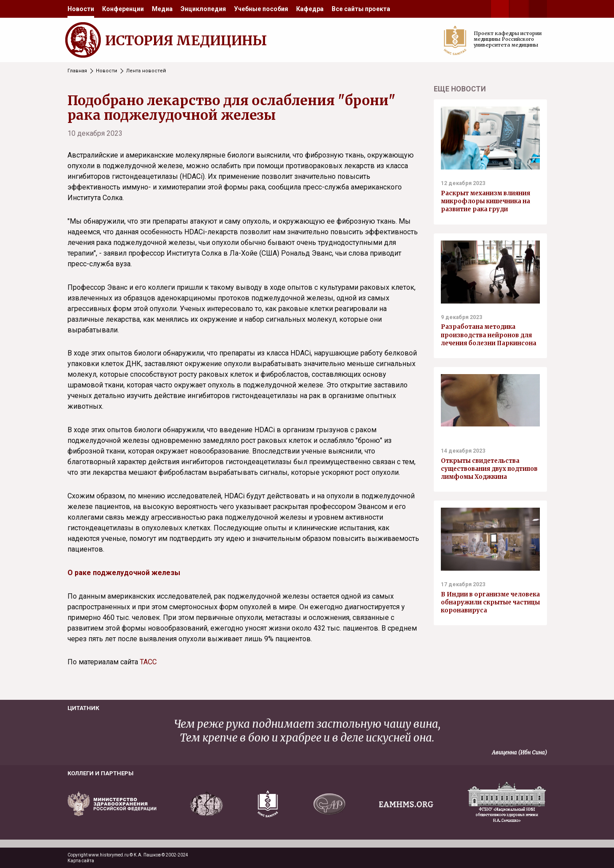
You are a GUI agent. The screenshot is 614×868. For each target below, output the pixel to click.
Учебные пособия (261, 9)
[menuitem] (81, 9)
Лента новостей (146, 71)
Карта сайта (81, 861)
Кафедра (310, 9)
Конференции (123, 9)
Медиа (162, 9)
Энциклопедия (203, 9)
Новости (81, 9)
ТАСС (148, 662)
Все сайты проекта (361, 9)
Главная (77, 71)
